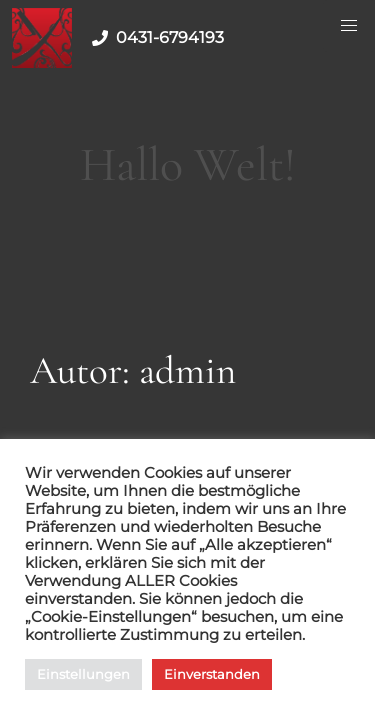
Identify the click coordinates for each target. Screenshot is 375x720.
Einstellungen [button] (83, 674)
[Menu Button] (349, 26)
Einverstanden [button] (212, 674)
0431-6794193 (154, 38)
